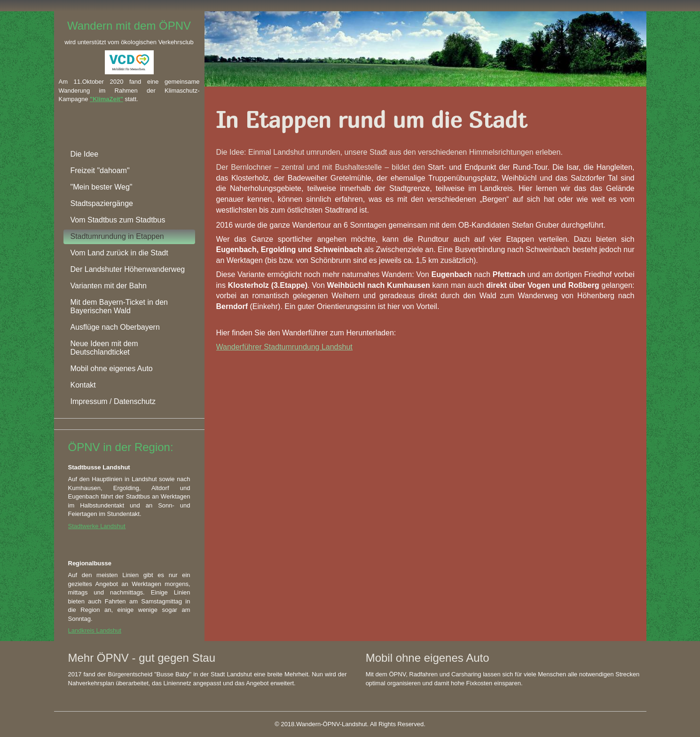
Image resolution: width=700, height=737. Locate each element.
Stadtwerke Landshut (97, 526)
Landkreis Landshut (95, 630)
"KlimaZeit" (106, 99)
